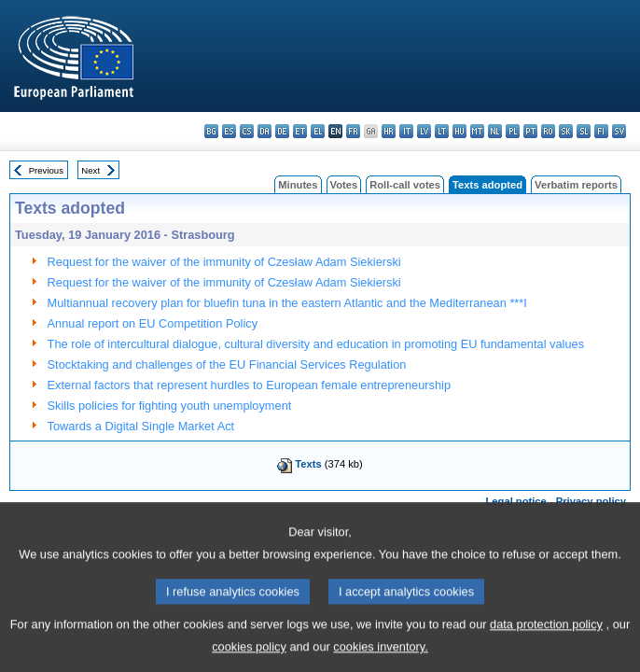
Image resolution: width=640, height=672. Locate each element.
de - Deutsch (282, 131)
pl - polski (513, 131)
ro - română (548, 131)
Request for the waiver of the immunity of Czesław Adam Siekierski (224, 262)
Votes (344, 185)
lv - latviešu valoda (424, 131)
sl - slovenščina (584, 131)
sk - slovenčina (566, 131)
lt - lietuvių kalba (442, 131)
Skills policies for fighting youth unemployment (170, 406)
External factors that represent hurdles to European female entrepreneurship (250, 385)
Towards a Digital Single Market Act (141, 426)
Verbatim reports (576, 185)
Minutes (298, 185)
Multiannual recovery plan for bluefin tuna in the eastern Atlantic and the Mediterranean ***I (287, 303)
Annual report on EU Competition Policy (153, 323)
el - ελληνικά (318, 131)
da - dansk (264, 131)
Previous (46, 170)
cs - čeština (247, 131)
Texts (308, 464)
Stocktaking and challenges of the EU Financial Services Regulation (227, 364)
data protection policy (546, 636)
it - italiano (406, 131)
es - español (229, 131)
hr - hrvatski (389, 131)
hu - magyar (459, 131)
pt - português (530, 131)
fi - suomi (601, 131)
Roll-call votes (405, 185)
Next (90, 170)
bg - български (211, 131)
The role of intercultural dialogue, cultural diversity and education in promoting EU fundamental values (316, 344)
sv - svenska (619, 131)
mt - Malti (477, 131)
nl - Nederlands (495, 131)
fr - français (353, 131)
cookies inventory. (380, 658)
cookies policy (249, 658)
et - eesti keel (300, 131)
